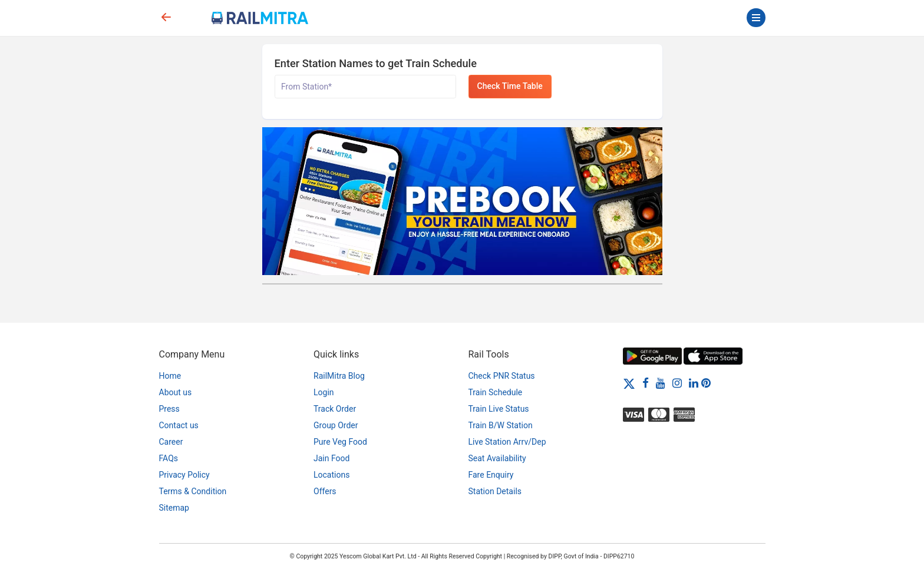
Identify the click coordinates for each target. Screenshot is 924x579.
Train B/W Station (501, 425)
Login (324, 392)
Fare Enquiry (491, 475)
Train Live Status (499, 409)
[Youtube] (661, 383)
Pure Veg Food (340, 442)
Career (171, 442)
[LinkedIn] (694, 383)
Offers (325, 491)
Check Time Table (510, 86)
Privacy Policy (184, 475)
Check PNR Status (502, 376)
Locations (331, 475)
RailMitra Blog (339, 376)
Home (170, 376)
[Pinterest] (706, 383)
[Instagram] (677, 383)
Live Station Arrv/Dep (507, 442)
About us (176, 392)
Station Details (495, 491)
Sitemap (174, 508)
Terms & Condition (193, 491)
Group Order (336, 425)
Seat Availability (497, 458)
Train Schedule (496, 392)
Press (169, 409)
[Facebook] (646, 383)
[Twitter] (629, 383)
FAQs (169, 458)
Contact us (179, 425)
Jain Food (331, 458)
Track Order (335, 409)
